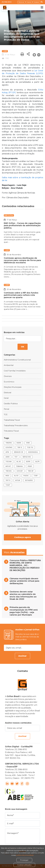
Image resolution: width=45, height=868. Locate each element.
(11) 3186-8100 (7, 2)
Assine (29, 2)
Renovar (21, 2)
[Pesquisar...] (22, 339)
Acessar (37, 2)
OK (23, 347)
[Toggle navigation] (40, 7)
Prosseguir (24, 860)
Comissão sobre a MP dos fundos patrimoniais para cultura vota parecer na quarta (21, 295)
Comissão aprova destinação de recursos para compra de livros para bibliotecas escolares (22, 260)
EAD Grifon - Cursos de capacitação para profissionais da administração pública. (22, 225)
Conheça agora (22, 537)
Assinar (22, 656)
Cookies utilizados (24, 865)
